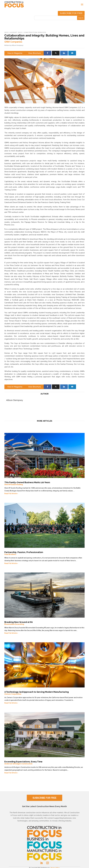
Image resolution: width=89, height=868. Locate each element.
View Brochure (34, 53)
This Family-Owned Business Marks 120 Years (44, 483)
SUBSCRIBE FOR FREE (44, 798)
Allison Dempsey (17, 45)
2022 (6, 32)
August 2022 (16, 32)
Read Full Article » (11, 494)
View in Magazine (15, 53)
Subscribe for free (71, 13)
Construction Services (35, 32)
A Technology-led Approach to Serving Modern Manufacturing (44, 693)
